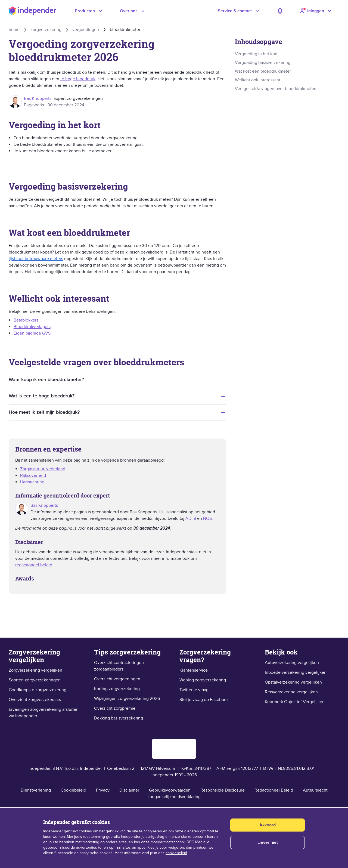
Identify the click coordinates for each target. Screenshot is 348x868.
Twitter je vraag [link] (194, 690)
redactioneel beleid (34, 565)
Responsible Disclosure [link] (223, 790)
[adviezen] (280, 11)
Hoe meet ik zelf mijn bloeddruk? (44, 412)
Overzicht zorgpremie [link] (115, 708)
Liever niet (268, 842)
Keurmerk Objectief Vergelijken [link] (295, 702)
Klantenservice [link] (194, 670)
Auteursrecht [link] (315, 790)
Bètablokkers (26, 320)
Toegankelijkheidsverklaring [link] (174, 797)
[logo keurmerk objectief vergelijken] (174, 749)
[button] (239, 11)
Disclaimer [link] (129, 790)
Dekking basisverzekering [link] (119, 718)
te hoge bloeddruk (78, 79)
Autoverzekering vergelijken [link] (292, 663)
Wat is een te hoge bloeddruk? (42, 396)
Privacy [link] (103, 790)
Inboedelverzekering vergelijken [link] (296, 672)
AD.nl (191, 518)
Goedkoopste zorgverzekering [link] (38, 690)
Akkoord (268, 825)
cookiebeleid (176, 853)
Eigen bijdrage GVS (32, 333)
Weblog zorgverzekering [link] (203, 680)
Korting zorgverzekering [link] (117, 689)
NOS (207, 518)
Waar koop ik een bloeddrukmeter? (46, 380)
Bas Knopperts (38, 98)
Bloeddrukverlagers (32, 327)
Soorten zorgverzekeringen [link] (35, 680)
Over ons (129, 11)
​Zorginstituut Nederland (43, 469)
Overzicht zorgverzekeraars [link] (35, 700)
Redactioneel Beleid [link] (274, 790)
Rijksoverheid (33, 475)
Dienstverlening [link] (36, 790)
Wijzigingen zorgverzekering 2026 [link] (127, 699)
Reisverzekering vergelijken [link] (291, 692)
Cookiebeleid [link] (73, 790)
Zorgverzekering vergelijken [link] (35, 670)
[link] (287, 54)
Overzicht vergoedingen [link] (117, 679)
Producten (85, 11)
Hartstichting (32, 482)
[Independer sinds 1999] (32, 11)
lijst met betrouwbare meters (36, 259)
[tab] (117, 380)
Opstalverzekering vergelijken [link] (293, 682)
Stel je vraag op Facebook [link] (204, 700)
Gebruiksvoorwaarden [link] (170, 790)
